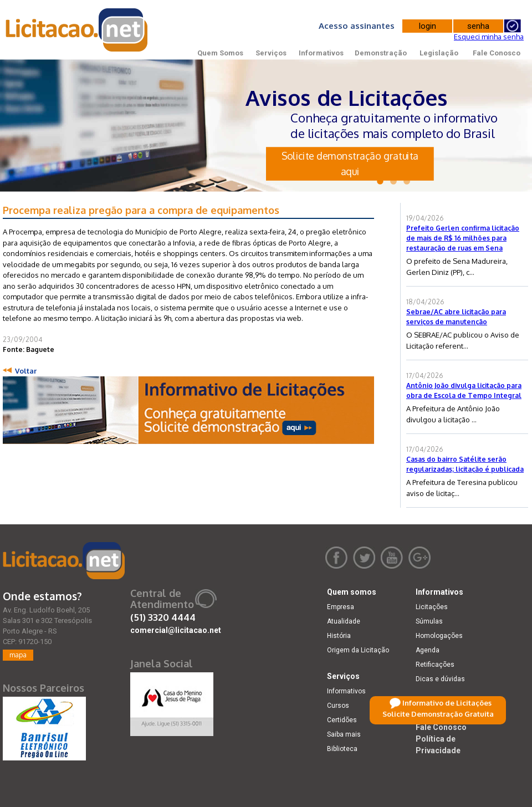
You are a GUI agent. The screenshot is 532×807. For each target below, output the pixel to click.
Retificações (435, 665)
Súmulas (429, 621)
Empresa (341, 607)
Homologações (439, 636)
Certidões (342, 720)
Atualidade (344, 621)
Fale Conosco (497, 53)
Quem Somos (220, 53)
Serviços (271, 53)
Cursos (338, 706)
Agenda (428, 650)
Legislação (439, 53)
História (339, 636)
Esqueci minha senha (489, 37)
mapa (18, 655)
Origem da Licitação (358, 650)
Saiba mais (344, 734)
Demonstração (381, 53)
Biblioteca (342, 749)
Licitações (432, 607)
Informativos (321, 53)
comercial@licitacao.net (176, 630)
